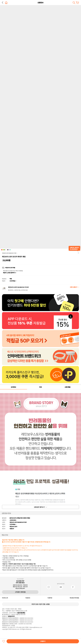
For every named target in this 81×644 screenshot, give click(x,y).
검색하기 (74, 3)
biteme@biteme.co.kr (36, 627)
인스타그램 (49, 587)
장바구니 (77, 3)
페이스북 (73, 587)
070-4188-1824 (20, 583)
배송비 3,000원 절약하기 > (10, 273)
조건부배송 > (13, 281)
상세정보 (13, 387)
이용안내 (28, 598)
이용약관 (50, 598)
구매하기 (43, 641)
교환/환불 (67, 387)
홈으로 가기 (6, 3)
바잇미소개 (5, 598)
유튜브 (61, 587)
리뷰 (40, 387)
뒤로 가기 (3, 3)
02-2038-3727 (20, 581)
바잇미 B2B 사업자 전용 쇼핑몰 (41, 604)
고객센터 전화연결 (20, 592)
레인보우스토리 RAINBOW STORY (9, 253)
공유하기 (78, 253)
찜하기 (4, 641)
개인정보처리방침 (74, 598)
